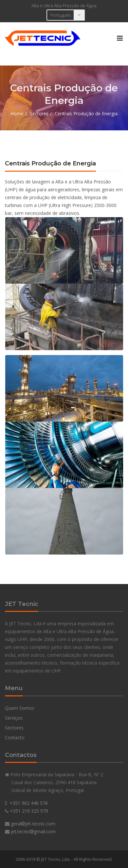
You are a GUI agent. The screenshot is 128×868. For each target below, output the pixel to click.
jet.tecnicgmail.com (33, 831)
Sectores (39, 113)
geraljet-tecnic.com (33, 824)
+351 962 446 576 (29, 803)
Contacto (15, 737)
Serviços (14, 718)
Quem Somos (20, 708)
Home (17, 113)
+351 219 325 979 (29, 811)
